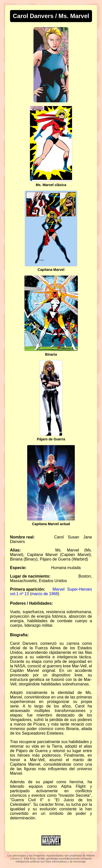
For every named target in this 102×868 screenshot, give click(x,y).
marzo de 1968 (45, 594)
